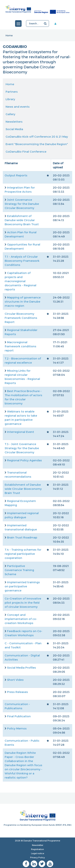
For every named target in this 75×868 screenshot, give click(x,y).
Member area (57, 24)
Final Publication (19, 716)
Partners (12, 92)
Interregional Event (21, 432)
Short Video (15, 680)
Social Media (14, 129)
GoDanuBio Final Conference (26, 151)
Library (10, 99)
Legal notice (38, 853)
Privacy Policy (37, 857)
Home (9, 35)
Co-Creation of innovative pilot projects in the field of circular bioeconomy (23, 603)
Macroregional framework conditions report (20, 346)
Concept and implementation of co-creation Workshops (21, 619)
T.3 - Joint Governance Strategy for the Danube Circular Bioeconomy (22, 448)
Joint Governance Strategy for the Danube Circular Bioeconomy (22, 204)
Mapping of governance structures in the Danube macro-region (23, 301)
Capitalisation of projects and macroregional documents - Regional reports (20, 281)
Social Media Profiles (21, 667)
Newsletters (14, 122)
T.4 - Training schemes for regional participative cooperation (23, 554)
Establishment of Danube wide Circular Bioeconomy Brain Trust (22, 220)
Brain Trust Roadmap (22, 537)
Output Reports (16, 175)
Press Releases (17, 692)
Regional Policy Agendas (24, 460)
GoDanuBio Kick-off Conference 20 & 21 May (37, 136)
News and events (18, 107)
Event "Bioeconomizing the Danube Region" (37, 144)
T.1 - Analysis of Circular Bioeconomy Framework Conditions (22, 261)
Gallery (10, 114)
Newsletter (38, 845)
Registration (37, 849)
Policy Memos (17, 728)
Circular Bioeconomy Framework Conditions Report (21, 318)
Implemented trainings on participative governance (22, 586)
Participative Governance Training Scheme (19, 570)
